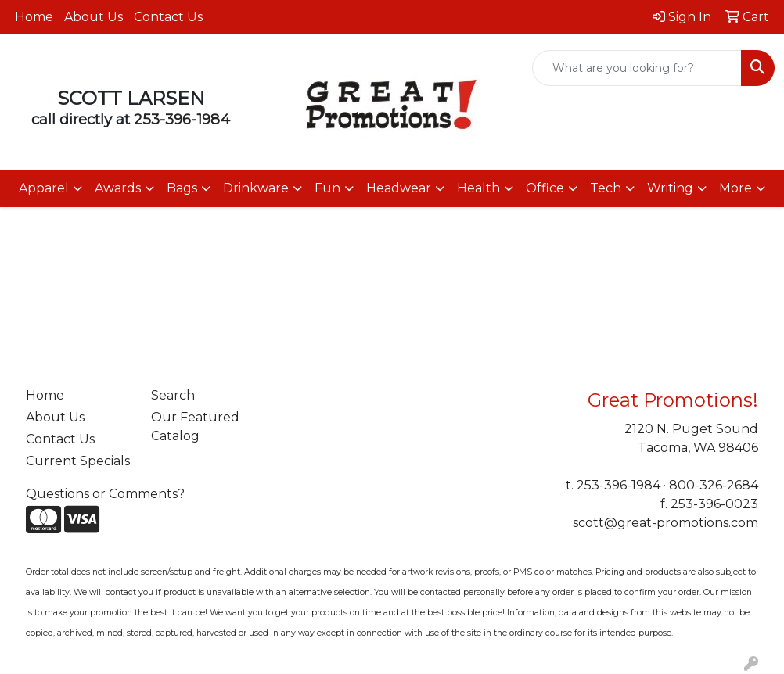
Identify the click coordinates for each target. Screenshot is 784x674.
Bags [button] (182, 188)
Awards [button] (118, 188)
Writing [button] (670, 188)
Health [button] (478, 188)
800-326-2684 (714, 485)
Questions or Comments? (105, 494)
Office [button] (545, 188)
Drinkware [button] (256, 188)
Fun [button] (327, 188)
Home (34, 17)
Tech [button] (606, 188)
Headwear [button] (399, 188)
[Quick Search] (637, 68)
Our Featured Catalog (195, 427)
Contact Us (168, 17)
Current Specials (78, 461)
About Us (94, 17)
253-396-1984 (182, 119)
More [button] (735, 188)
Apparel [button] (44, 188)
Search (173, 395)
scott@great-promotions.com (665, 523)
